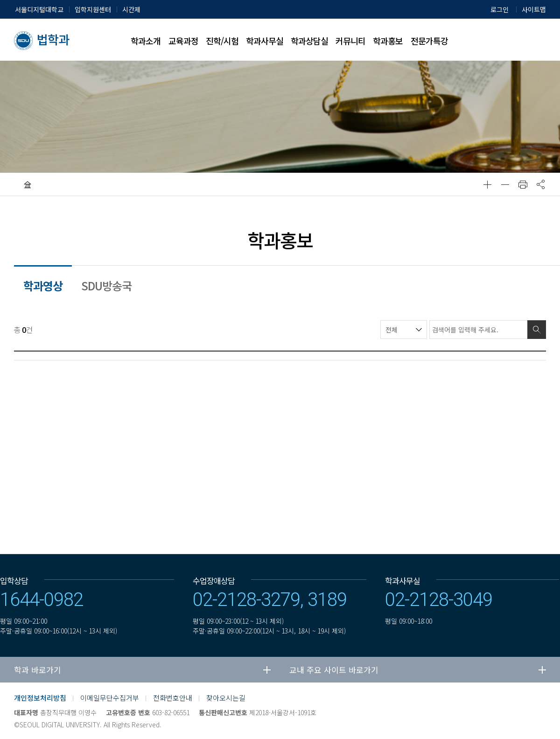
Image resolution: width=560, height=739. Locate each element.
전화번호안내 (173, 698)
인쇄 (523, 184)
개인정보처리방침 (40, 698)
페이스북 (491, 704)
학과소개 (146, 41)
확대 (487, 184)
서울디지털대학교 (39, 9)
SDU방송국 (106, 285)
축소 (505, 184)
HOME (28, 184)
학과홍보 (388, 41)
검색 (537, 330)
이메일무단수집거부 (110, 698)
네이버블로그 (468, 704)
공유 (540, 184)
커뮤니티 (350, 41)
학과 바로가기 (38, 670)
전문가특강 (429, 41)
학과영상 (43, 285)
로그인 (500, 9)
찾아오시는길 (226, 698)
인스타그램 (537, 704)
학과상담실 (309, 41)
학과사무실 (265, 41)
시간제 (131, 9)
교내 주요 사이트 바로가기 (334, 670)
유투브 (514, 704)
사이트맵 (534, 9)
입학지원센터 (93, 9)
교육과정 (183, 41)
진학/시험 (222, 41)
